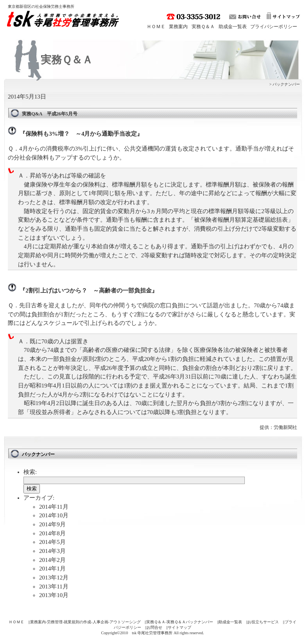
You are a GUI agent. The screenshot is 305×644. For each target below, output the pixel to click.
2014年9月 (52, 524)
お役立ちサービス (263, 622)
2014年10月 (54, 515)
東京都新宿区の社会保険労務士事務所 (41, 6)
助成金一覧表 (233, 27)
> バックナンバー (285, 84)
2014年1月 (52, 569)
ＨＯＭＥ (156, 27)
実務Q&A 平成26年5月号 (50, 114)
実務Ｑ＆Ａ (203, 27)
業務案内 (178, 27)
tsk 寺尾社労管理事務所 (65, 21)
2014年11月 (54, 507)
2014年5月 (52, 542)
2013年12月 (54, 578)
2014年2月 (52, 560)
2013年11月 (54, 587)
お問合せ (154, 627)
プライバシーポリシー (274, 27)
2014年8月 (52, 533)
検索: (30, 472)
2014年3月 (52, 551)
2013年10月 (54, 595)
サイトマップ (179, 627)
